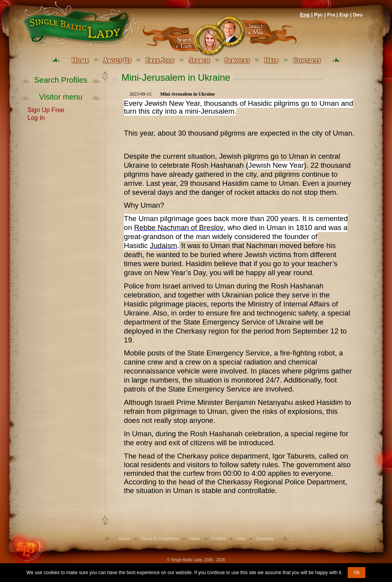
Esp (344, 15)
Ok (357, 573)
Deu (358, 15)
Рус (318, 15)
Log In (36, 117)
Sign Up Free (46, 109)
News (195, 538)
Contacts (265, 538)
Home (124, 538)
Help (241, 538)
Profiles (219, 538)
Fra (331, 15)
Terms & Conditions (160, 538)
